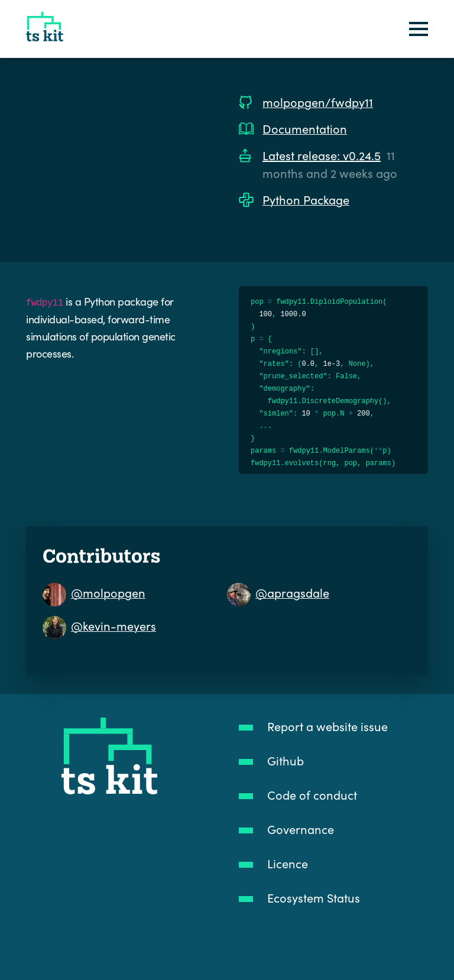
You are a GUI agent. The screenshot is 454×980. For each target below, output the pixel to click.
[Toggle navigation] (419, 29)
